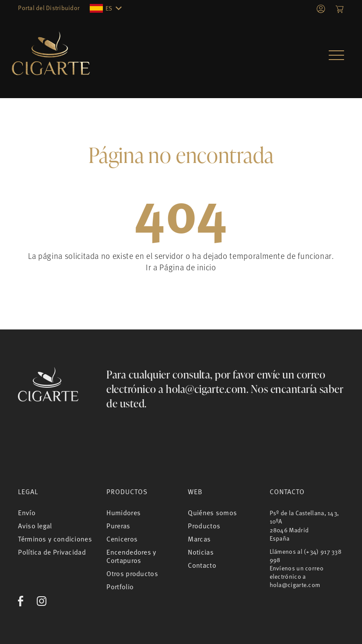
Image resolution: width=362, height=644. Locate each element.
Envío (27, 513)
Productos (204, 526)
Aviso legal (35, 526)
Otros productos (132, 573)
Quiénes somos (212, 513)
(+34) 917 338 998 (306, 556)
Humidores (123, 513)
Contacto (202, 565)
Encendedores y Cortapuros (131, 556)
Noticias (200, 552)
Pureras (118, 526)
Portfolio (120, 587)
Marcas (199, 539)
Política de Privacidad (52, 552)
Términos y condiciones (55, 539)
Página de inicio (188, 267)
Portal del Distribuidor (49, 8)
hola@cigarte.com (206, 389)
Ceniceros (122, 539)
